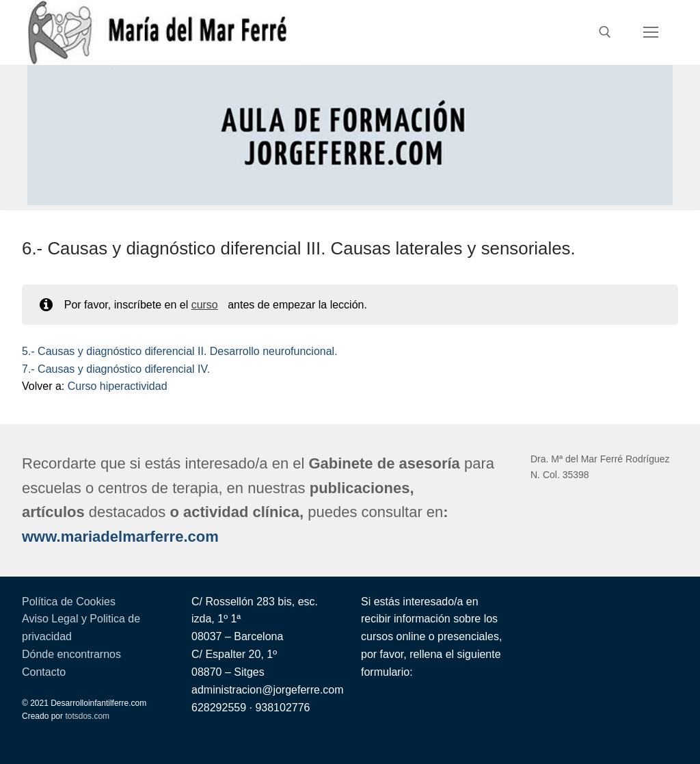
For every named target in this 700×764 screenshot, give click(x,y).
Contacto (44, 672)
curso (205, 305)
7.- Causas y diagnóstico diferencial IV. (116, 369)
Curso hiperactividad (118, 386)
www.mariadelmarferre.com (120, 537)
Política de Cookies (69, 602)
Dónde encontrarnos (71, 654)
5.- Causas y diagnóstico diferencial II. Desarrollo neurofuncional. (180, 351)
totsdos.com (87, 716)
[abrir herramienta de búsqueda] (605, 32)
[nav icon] (651, 33)
